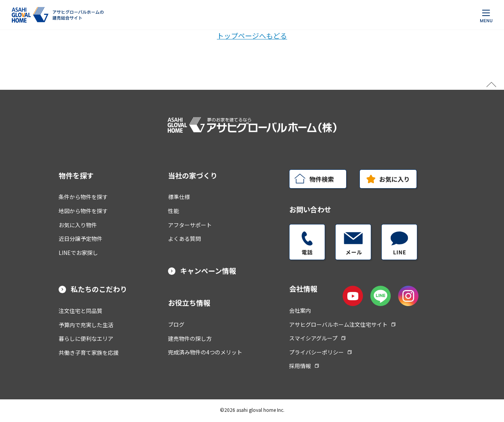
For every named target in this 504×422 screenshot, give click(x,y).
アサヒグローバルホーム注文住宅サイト (342, 324)
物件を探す (76, 175)
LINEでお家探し (78, 253)
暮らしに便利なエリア (86, 338)
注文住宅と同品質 (80, 311)
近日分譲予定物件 (80, 239)
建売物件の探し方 (190, 338)
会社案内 (300, 310)
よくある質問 (184, 239)
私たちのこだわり (99, 289)
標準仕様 (179, 197)
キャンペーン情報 (208, 271)
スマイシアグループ (317, 338)
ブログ (176, 324)
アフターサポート (190, 225)
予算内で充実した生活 (86, 325)
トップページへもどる (252, 36)
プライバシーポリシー (320, 352)
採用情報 (304, 366)
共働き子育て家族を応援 (89, 353)
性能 (173, 211)
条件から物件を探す (83, 197)
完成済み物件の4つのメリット (205, 352)
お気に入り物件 (78, 225)
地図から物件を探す (83, 211)
